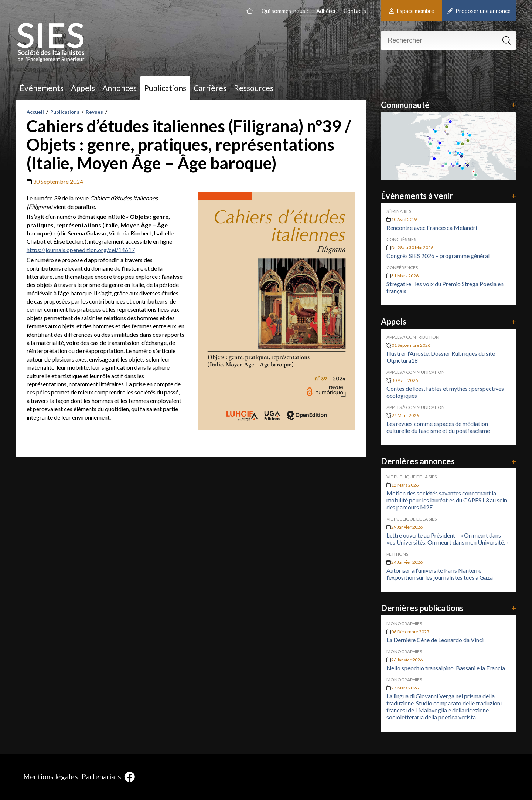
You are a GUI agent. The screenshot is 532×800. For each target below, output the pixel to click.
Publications (165, 88)
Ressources (254, 88)
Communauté (448, 105)
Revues (94, 112)
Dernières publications (448, 608)
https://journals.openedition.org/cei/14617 (81, 250)
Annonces (120, 88)
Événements (42, 88)
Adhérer (326, 11)
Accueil (35, 112)
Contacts (355, 11)
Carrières (210, 88)
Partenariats (101, 777)
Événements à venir (448, 196)
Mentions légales (51, 777)
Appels (83, 88)
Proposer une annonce (479, 11)
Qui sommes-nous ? (285, 11)
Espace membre (412, 11)
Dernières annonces (448, 461)
